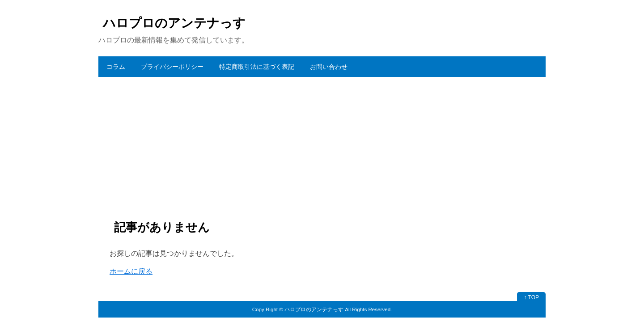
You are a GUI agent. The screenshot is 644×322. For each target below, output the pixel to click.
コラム (116, 67)
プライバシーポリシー (172, 67)
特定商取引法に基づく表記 (257, 67)
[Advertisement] (322, 144)
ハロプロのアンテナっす (174, 23)
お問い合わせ (329, 67)
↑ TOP (531, 297)
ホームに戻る (131, 271)
